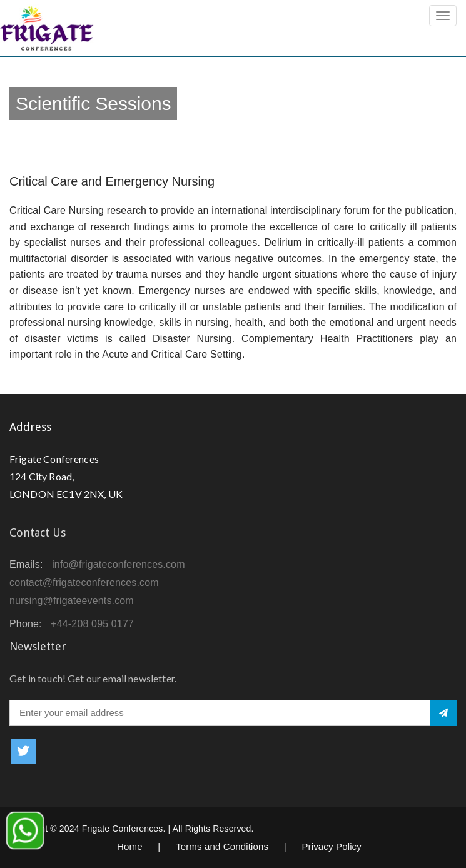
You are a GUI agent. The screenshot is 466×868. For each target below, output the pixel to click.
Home (130, 846)
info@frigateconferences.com (119, 564)
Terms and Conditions (222, 846)
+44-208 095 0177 (92, 624)
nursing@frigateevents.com (72, 601)
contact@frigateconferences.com (84, 583)
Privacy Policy (332, 846)
